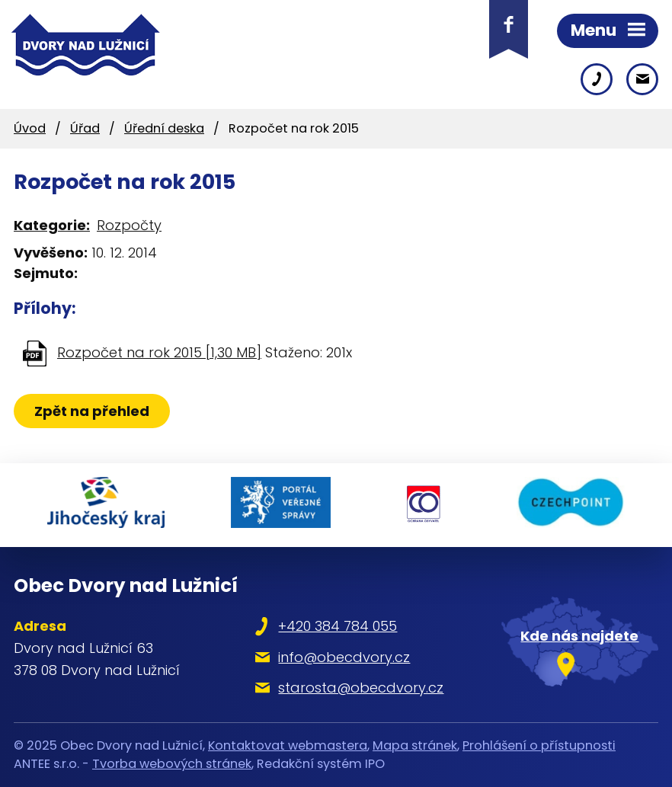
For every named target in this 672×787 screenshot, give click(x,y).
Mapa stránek (415, 745)
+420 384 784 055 (338, 626)
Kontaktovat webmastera (288, 745)
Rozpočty (129, 225)
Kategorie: (52, 225)
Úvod (30, 128)
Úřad (85, 128)
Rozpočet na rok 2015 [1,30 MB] (159, 352)
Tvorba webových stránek (172, 764)
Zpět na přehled (92, 411)
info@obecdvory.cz (344, 657)
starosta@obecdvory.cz (361, 688)
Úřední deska (164, 128)
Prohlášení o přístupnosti (539, 745)
